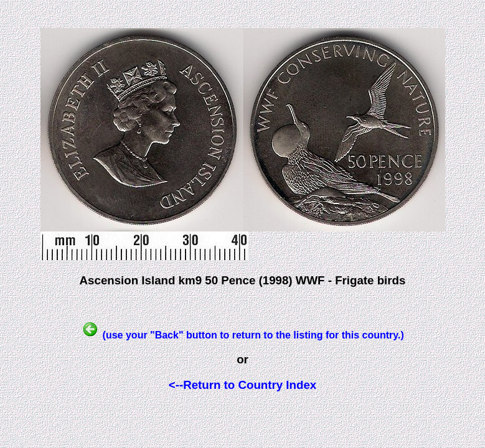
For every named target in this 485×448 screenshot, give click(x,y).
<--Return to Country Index (242, 385)
